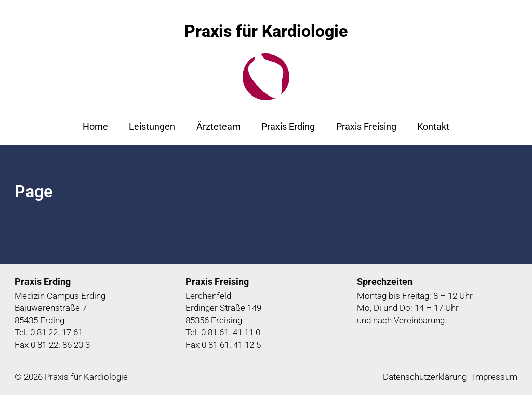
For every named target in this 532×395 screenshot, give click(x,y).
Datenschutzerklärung (425, 377)
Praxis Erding (288, 126)
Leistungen (152, 126)
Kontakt (433, 126)
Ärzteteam (218, 126)
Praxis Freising (366, 126)
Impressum (495, 377)
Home (95, 126)
